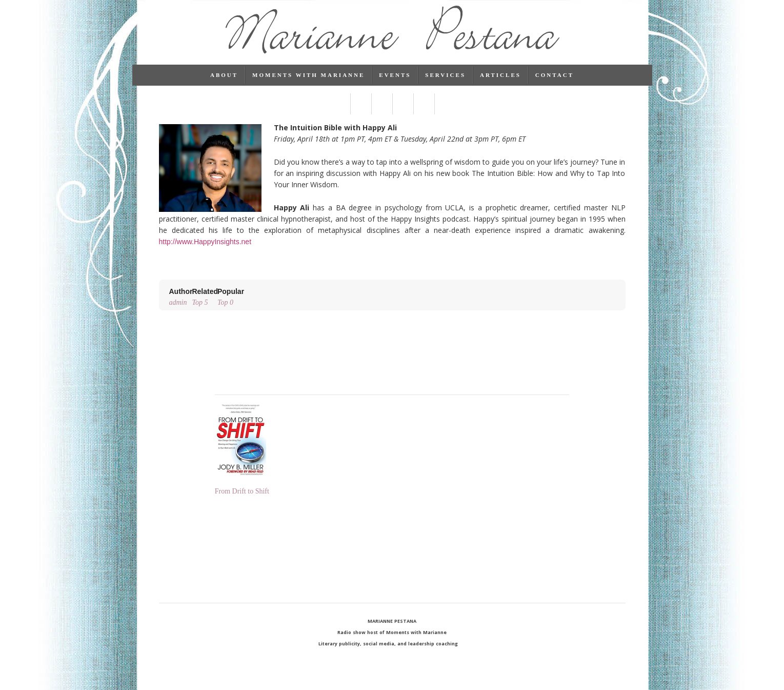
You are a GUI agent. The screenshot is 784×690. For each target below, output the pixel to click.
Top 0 (231, 305)
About (224, 85)
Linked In (382, 114)
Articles (500, 85)
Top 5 (205, 305)
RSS (445, 114)
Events (395, 85)
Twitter (361, 114)
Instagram (424, 114)
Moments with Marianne (308, 85)
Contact (555, 85)
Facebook (340, 114)
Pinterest (403, 114)
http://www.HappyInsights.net (205, 251)
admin (181, 305)
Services (445, 85)
